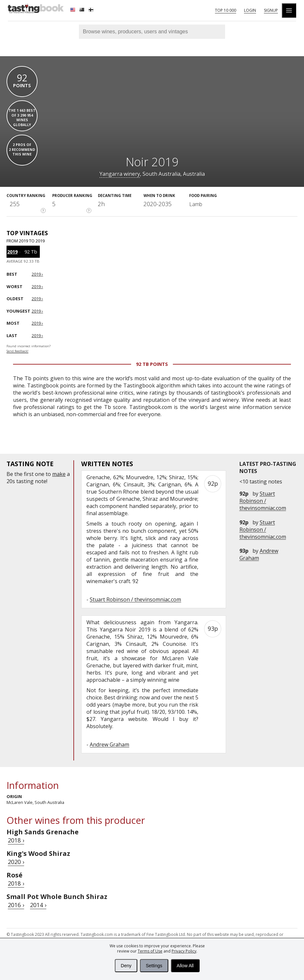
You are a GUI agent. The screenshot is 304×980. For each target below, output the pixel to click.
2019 (12, 252)
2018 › (16, 840)
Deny (126, 966)
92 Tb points (152, 364)
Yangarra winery (120, 174)
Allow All (185, 966)
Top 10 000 (226, 10)
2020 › (16, 862)
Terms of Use (150, 951)
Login (250, 10)
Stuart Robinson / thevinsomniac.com (263, 501)
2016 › (16, 905)
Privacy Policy (184, 951)
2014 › (38, 905)
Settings (154, 966)
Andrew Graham (259, 554)
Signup (271, 10)
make (59, 474)
